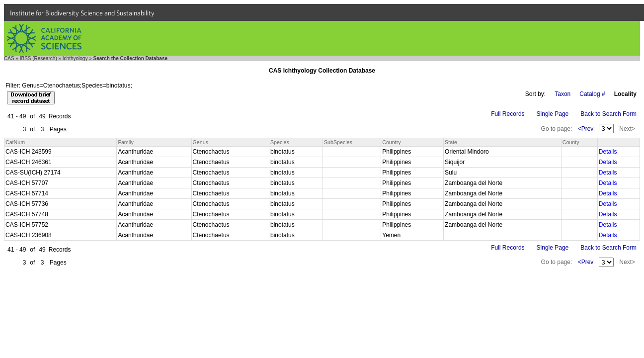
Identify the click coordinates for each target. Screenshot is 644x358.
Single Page (553, 114)
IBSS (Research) (39, 58)
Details (608, 152)
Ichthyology (75, 58)
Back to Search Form (608, 114)
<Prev (586, 129)
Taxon (563, 94)
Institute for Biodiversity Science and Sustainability (82, 13)
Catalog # (592, 94)
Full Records (508, 114)
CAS (9, 58)
